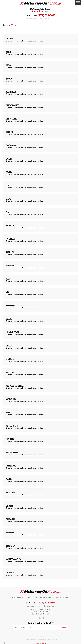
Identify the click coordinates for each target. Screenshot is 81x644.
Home (5, 25)
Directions (66, 598)
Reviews (58, 598)
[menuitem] (14, 598)
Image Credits (41, 636)
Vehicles (15, 25)
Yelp (44, 618)
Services (28, 598)
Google (40, 618)
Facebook (36, 618)
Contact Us (50, 598)
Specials (42, 598)
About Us (20, 598)
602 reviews (45, 11)
